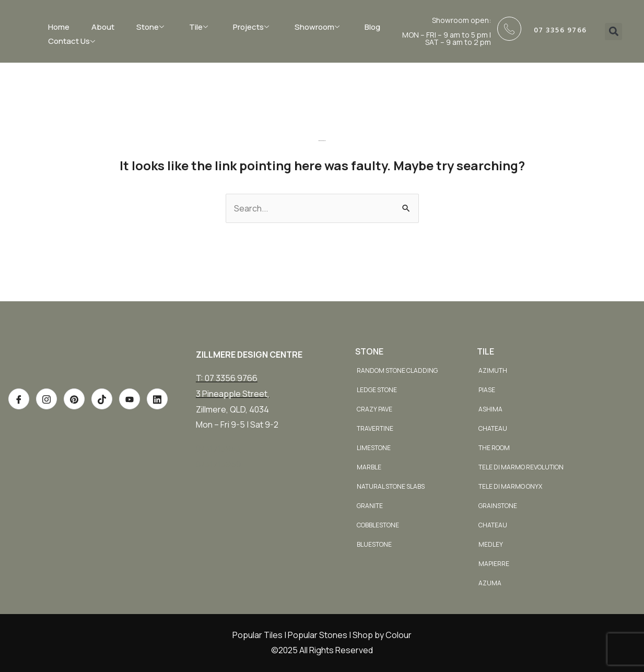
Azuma (490, 583)
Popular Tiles (257, 635)
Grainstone (498, 506)
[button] (613, 32)
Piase (487, 390)
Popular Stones (318, 635)
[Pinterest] (74, 427)
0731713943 (218, 449)
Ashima (490, 409)
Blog (372, 27)
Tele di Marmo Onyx (510, 486)
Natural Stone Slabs (391, 486)
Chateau (493, 428)
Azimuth (493, 370)
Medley (491, 544)
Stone (151, 27)
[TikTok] (102, 427)
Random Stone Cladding (397, 370)
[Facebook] (19, 427)
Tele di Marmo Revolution (521, 467)
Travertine (375, 428)
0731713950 (218, 464)
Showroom (318, 27)
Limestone (374, 448)
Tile (200, 27)
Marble (369, 467)
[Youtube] (130, 427)
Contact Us (73, 41)
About (103, 27)
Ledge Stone (377, 390)
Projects (252, 27)
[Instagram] (46, 427)
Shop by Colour (382, 635)
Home (59, 27)
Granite (370, 506)
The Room (494, 448)
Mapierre (494, 564)
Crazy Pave (374, 409)
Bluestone (374, 544)
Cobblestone (378, 525)
